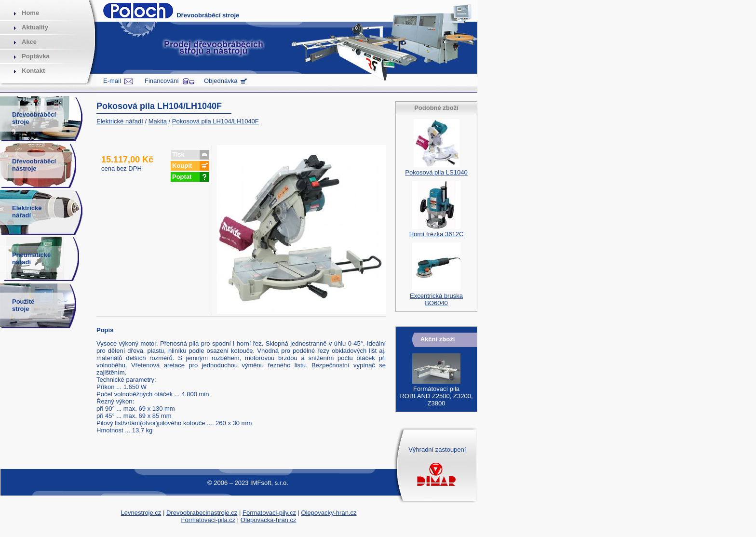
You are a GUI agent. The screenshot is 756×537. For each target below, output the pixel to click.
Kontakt (33, 71)
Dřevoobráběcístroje (34, 118)
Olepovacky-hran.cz (329, 513)
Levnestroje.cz (141, 513)
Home (30, 13)
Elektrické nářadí (120, 121)
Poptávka (36, 56)
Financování (162, 81)
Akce (29, 42)
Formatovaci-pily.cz (269, 513)
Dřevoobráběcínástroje (34, 165)
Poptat (182, 177)
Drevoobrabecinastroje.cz (202, 513)
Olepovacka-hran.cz (269, 520)
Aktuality (35, 27)
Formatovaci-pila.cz (209, 520)
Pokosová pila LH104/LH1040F (216, 121)
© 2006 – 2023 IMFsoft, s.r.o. (248, 483)
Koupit (182, 166)
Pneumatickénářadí (31, 258)
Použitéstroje (23, 305)
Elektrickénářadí (27, 212)
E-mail (112, 81)
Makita (158, 121)
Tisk (178, 154)
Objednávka (221, 81)
